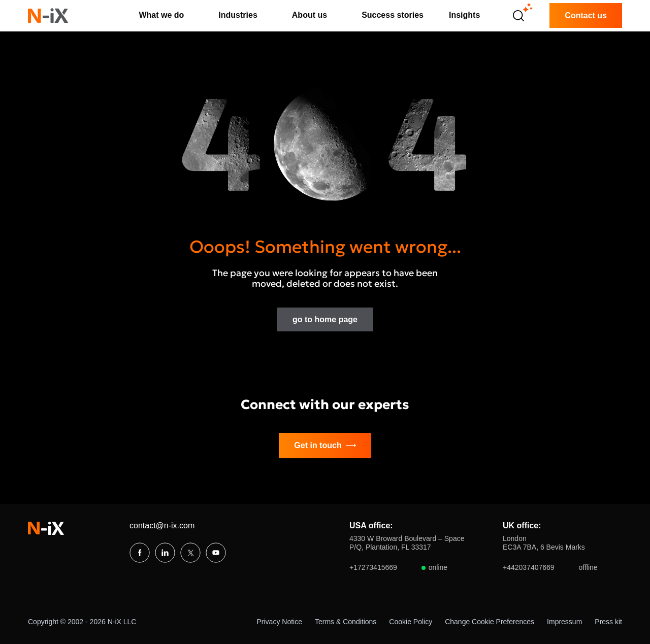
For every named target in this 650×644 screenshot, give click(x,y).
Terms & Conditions (346, 622)
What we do (161, 15)
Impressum (564, 622)
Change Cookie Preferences (490, 622)
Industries (238, 15)
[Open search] (518, 16)
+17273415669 (398, 568)
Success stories (393, 15)
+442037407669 (550, 568)
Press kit (608, 622)
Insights (464, 15)
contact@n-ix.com (162, 526)
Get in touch (325, 446)
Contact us (586, 15)
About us (310, 15)
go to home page (325, 319)
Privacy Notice (280, 622)
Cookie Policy (411, 622)
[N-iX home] (48, 15)
